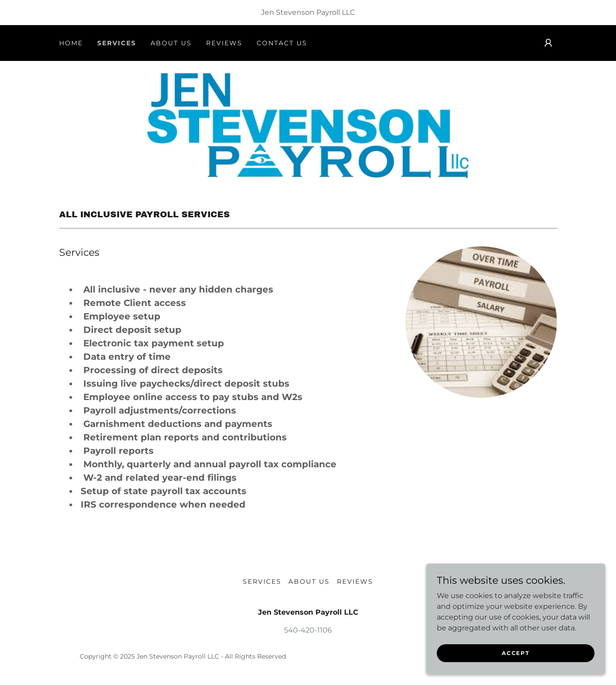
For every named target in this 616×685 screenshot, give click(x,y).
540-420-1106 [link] (308, 630)
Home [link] (71, 43)
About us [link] (171, 43)
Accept (515, 653)
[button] (548, 43)
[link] (308, 125)
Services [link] (117, 43)
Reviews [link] (224, 43)
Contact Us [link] (282, 43)
